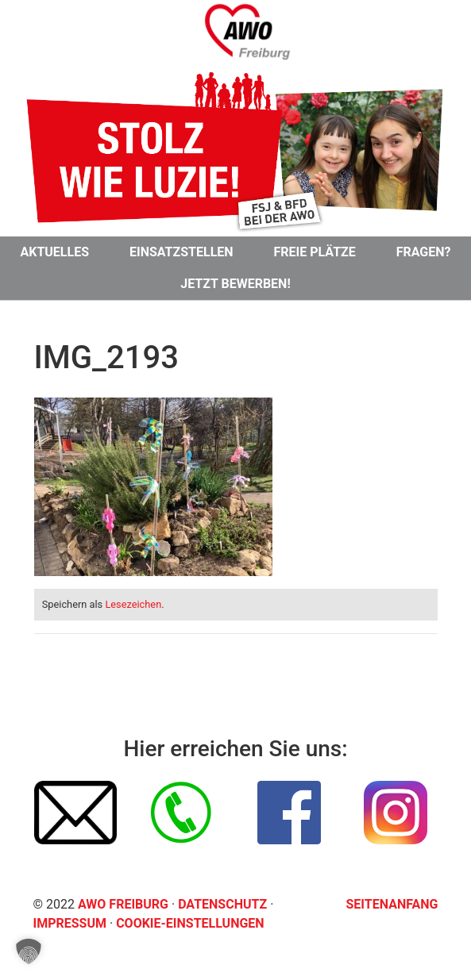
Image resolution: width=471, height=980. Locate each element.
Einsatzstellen (181, 252)
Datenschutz (224, 904)
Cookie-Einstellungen (190, 923)
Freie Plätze (315, 252)
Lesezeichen (133, 604)
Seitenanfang (392, 904)
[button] (29, 951)
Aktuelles (54, 252)
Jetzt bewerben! (235, 284)
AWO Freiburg (123, 904)
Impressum (71, 923)
